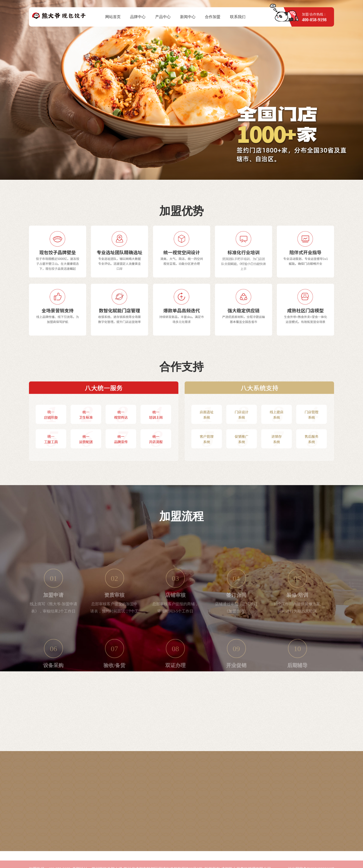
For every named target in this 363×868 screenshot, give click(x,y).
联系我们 (238, 17)
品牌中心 (138, 17)
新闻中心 (188, 17)
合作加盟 (213, 17)
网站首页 (113, 17)
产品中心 (163, 17)
